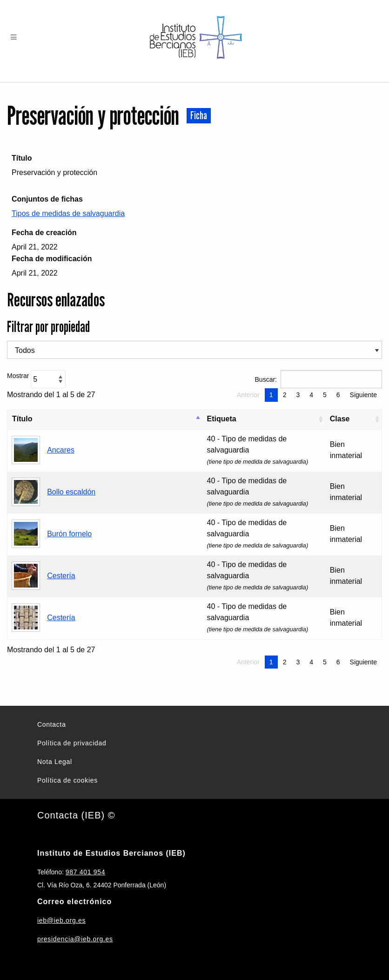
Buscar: (319, 379)
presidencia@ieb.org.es (75, 939)
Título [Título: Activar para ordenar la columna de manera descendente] (22, 419)
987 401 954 (86, 872)
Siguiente (363, 395)
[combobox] (194, 350)
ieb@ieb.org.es (61, 920)
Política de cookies (67, 780)
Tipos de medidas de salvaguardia (68, 213)
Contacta (52, 724)
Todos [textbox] (25, 350)
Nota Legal (55, 762)
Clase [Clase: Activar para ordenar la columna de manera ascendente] (340, 419)
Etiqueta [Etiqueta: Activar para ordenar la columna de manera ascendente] (222, 419)
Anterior (248, 395)
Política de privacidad (72, 743)
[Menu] (14, 37)
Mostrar (36, 379)
